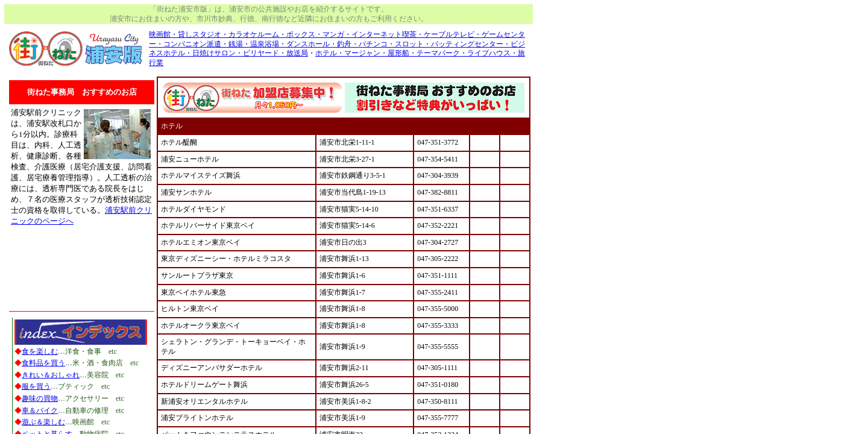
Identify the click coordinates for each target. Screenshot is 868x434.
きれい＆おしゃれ (51, 375)
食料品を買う (43, 363)
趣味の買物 (40, 398)
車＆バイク (40, 410)
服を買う (36, 386)
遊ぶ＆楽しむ (43, 422)
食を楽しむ (40, 351)
